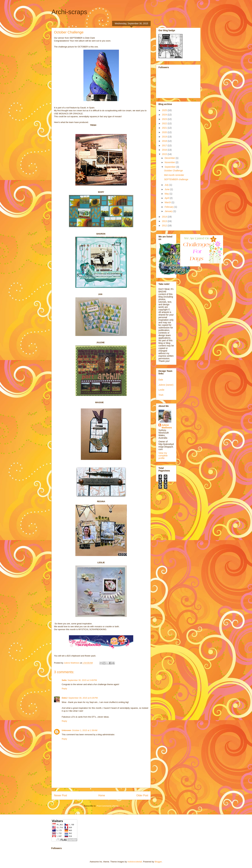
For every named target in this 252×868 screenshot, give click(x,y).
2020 (165, 132)
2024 (165, 115)
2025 (165, 110)
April (167, 198)
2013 (165, 221)
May (167, 194)
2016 (165, 150)
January (169, 211)
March (168, 202)
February (169, 207)
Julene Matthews (167, 426)
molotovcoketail (135, 862)
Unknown (66, 730)
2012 (165, 226)
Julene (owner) (166, 385)
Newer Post (61, 795)
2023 (165, 119)
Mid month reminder (174, 175)
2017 (165, 145)
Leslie (161, 390)
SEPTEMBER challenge (176, 179)
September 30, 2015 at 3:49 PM (82, 680)
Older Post (142, 795)
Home (102, 795)
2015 (165, 154)
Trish (161, 395)
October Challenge (173, 171)
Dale (161, 380)
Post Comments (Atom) (107, 806)
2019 (165, 137)
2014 (165, 217)
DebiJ (65, 698)
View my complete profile (163, 456)
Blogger (158, 862)
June (167, 189)
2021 (165, 128)
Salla (64, 680)
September (170, 167)
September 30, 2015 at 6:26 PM (83, 698)
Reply (64, 689)
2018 (165, 141)
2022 (165, 123)
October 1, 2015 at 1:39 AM (85, 730)
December (170, 158)
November (170, 162)
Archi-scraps (69, 12)
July (167, 185)
